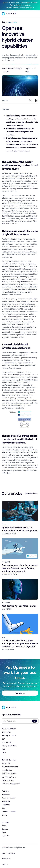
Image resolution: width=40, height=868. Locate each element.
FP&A (4, 753)
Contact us (6, 836)
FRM (3, 749)
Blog (3, 22)
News (4, 832)
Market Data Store (9, 777)
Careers (5, 829)
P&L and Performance (10, 767)
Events (4, 815)
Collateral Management (11, 784)
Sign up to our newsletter (11, 715)
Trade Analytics (8, 780)
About (4, 825)
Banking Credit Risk (9, 735)
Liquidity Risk (7, 742)
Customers (6, 805)
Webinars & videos (9, 811)
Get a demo (20, 693)
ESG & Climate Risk (9, 746)
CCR (3, 739)
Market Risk (6, 732)
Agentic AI (6, 794)
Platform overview (9, 798)
